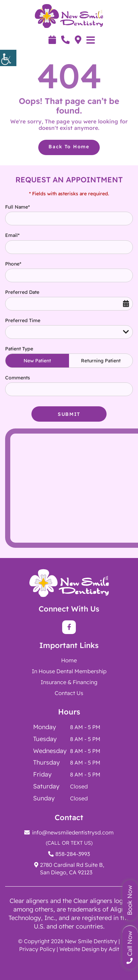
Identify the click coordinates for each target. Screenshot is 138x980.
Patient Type (19, 349)
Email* (12, 235)
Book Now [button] (130, 900)
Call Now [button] (130, 947)
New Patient (37, 361)
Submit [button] (69, 414)
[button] (8, 58)
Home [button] (69, 660)
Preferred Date (22, 292)
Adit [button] (114, 949)
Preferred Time (23, 320)
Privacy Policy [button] (37, 949)
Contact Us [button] (69, 693)
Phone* (13, 264)
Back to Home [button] (69, 147)
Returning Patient (101, 361)
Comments (18, 378)
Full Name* (17, 207)
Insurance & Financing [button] (69, 682)
